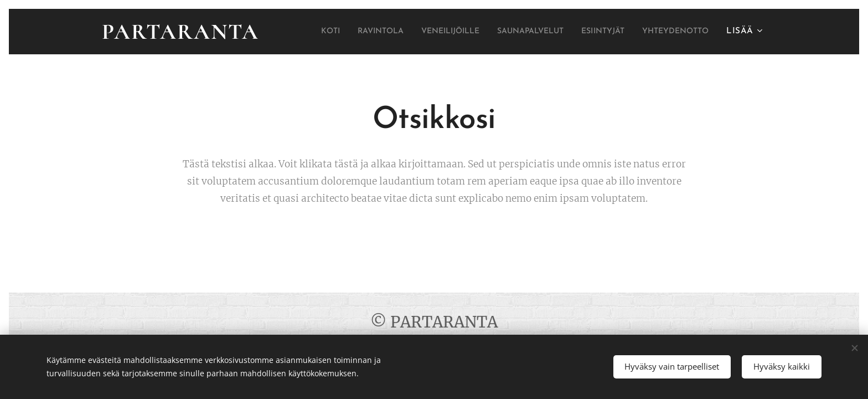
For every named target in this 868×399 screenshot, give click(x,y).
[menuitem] (377, 32)
